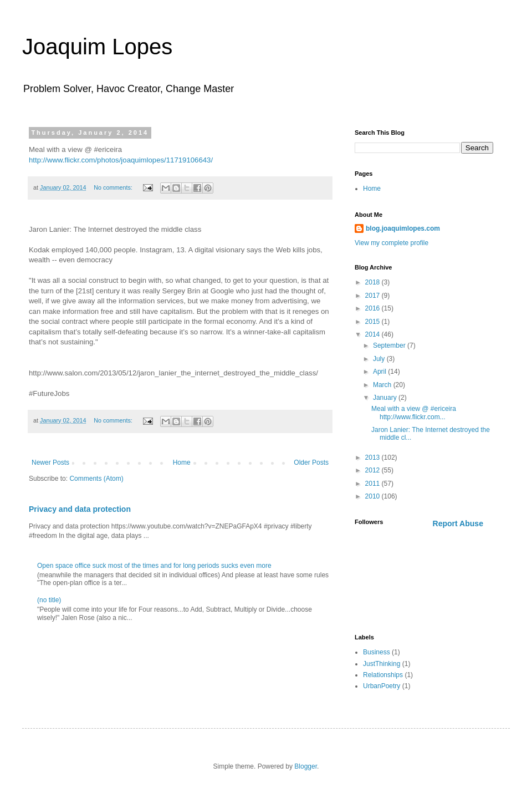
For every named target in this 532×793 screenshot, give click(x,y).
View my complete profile (392, 243)
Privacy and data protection (80, 509)
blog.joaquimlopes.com (403, 228)
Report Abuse (458, 523)
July (380, 359)
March (383, 385)
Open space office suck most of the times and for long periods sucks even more (154, 566)
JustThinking (382, 664)
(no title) (49, 600)
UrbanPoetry (382, 686)
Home (182, 462)
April (380, 372)
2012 (374, 470)
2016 (374, 308)
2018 (374, 282)
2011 (374, 484)
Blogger (306, 766)
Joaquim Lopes (97, 47)
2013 (374, 457)
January (386, 398)
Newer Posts (50, 462)
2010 (374, 496)
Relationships (383, 675)
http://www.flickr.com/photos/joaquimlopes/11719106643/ (121, 160)
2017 (374, 296)
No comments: (114, 187)
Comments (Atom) (96, 479)
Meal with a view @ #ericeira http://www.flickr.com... (414, 413)
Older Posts (311, 462)
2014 (374, 334)
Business (377, 652)
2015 (374, 322)
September (390, 345)
